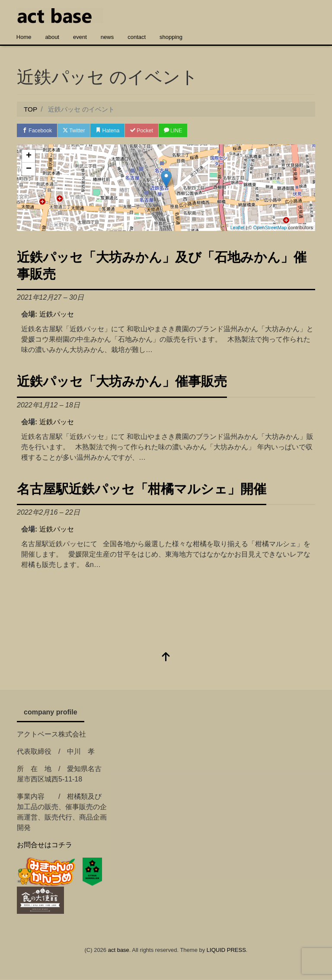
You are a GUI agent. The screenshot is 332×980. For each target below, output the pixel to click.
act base (119, 951)
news (107, 37)
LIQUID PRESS (226, 951)
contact (137, 37)
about (52, 37)
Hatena (114, 131)
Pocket (151, 131)
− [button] (29, 170)
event (80, 37)
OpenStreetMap (270, 228)
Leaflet (238, 228)
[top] (166, 658)
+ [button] (29, 157)
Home (24, 37)
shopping (171, 37)
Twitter (78, 131)
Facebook (38, 131)
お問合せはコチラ (45, 845)
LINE (185, 131)
